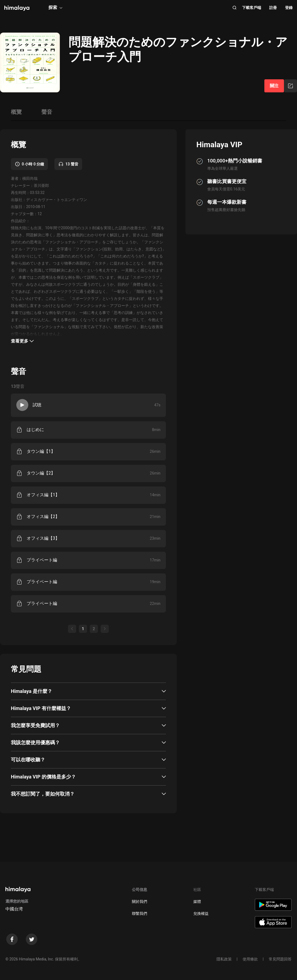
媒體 (197, 902)
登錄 (289, 8)
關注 (274, 86)
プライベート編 (42, 560)
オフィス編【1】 (43, 495)
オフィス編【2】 (43, 516)
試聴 (37, 405)
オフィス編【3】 (43, 538)
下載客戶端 (252, 8)
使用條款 (250, 959)
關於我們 (140, 902)
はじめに (35, 430)
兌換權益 (201, 913)
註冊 (273, 8)
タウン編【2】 (41, 473)
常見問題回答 (280, 959)
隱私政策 (224, 959)
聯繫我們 (140, 913)
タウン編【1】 (41, 451)
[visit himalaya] (17, 8)
